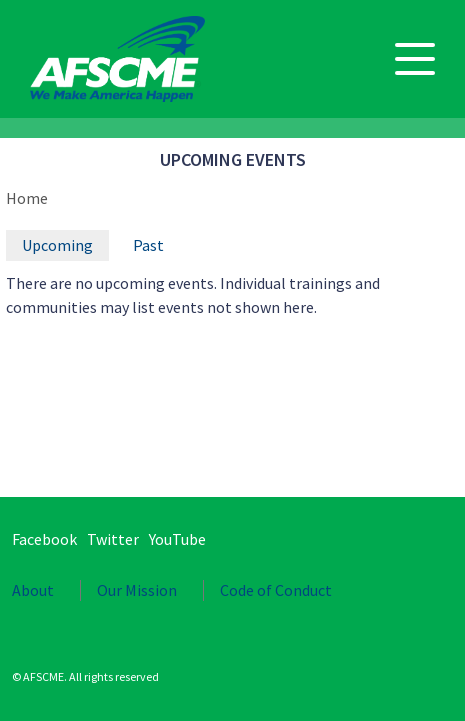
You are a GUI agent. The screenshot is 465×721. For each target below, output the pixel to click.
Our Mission (137, 590)
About (33, 590)
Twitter (113, 539)
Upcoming (57, 245)
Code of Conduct (276, 590)
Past (148, 245)
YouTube (177, 539)
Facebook (44, 539)
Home (27, 198)
